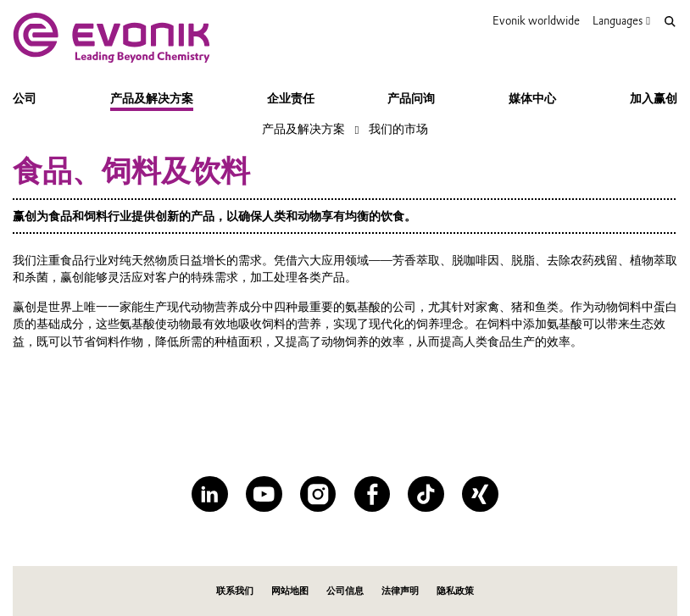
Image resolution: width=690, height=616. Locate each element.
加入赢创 (654, 98)
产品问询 (411, 98)
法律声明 (400, 591)
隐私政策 (455, 591)
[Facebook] (372, 494)
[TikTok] (426, 494)
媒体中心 (532, 98)
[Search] (670, 22)
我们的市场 (398, 129)
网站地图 (290, 591)
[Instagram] (318, 494)
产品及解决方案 (152, 98)
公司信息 (345, 591)
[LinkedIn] (209, 494)
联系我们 (235, 591)
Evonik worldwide (536, 20)
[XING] (480, 494)
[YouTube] (264, 494)
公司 (25, 98)
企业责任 (291, 98)
